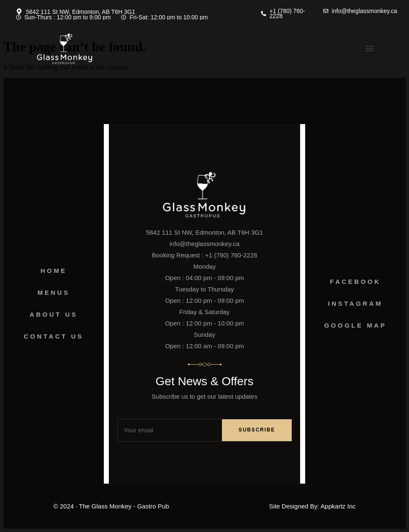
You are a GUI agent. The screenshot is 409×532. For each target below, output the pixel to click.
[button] (369, 49)
